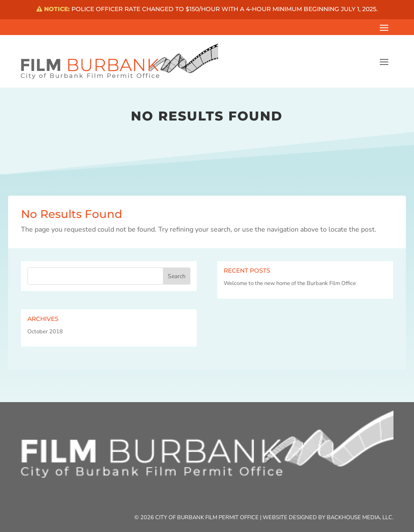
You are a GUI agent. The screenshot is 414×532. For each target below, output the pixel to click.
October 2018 (45, 332)
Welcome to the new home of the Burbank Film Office (290, 283)
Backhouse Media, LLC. (360, 517)
